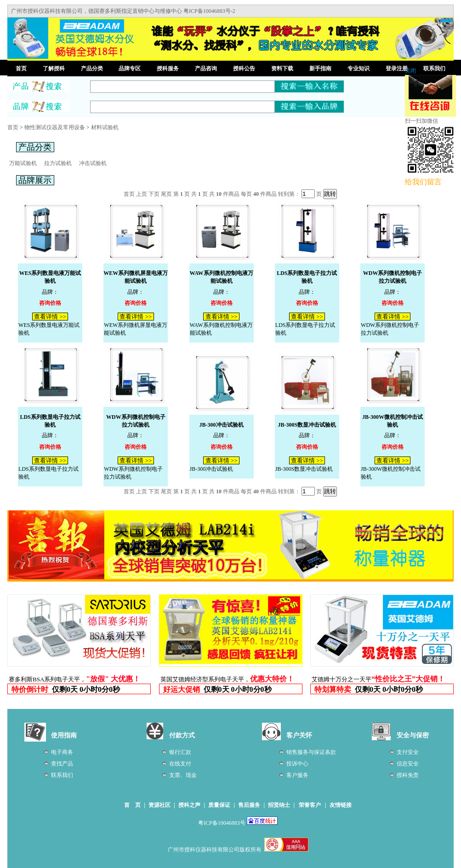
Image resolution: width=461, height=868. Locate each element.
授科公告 (244, 69)
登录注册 (397, 69)
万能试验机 (23, 163)
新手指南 (320, 69)
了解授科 (54, 69)
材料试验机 (105, 127)
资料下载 (282, 69)
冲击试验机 (93, 163)
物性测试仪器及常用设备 (55, 127)
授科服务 (168, 69)
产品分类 (92, 69)
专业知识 (359, 69)
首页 (21, 69)
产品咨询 (206, 69)
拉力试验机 (58, 163)
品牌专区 (130, 69)
